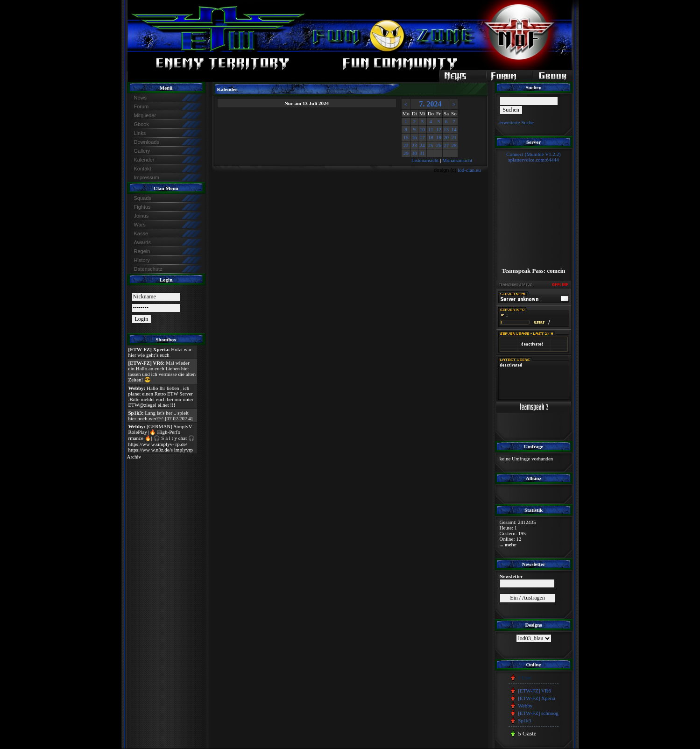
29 (406, 153)
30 (414, 153)
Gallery (142, 151)
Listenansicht (425, 160)
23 (414, 145)
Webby (525, 706)
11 (431, 129)
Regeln (142, 251)
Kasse (141, 233)
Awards (142, 242)
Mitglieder (145, 115)
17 (422, 137)
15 (406, 137)
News (141, 98)
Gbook (141, 124)
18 (431, 137)
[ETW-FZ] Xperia (537, 698)
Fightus (142, 207)
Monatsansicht (457, 160)
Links (140, 133)
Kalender (144, 160)
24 (422, 145)
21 (454, 137)
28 (454, 145)
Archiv (134, 457)
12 (439, 129)
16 (414, 137)
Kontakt (143, 169)
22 (406, 145)
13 (446, 129)
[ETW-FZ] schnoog (538, 713)
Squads (143, 198)
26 (439, 145)
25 (431, 145)
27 (446, 145)
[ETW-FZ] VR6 (534, 691)
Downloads (147, 142)
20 (446, 137)
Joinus (141, 216)
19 (439, 137)
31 (422, 153)
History (142, 260)
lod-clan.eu (469, 170)
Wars (140, 225)
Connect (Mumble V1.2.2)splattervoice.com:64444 (534, 157)
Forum (141, 106)
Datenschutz (148, 269)
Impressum (147, 177)
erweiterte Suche (517, 122)
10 (422, 129)
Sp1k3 (524, 721)
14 (454, 129)
